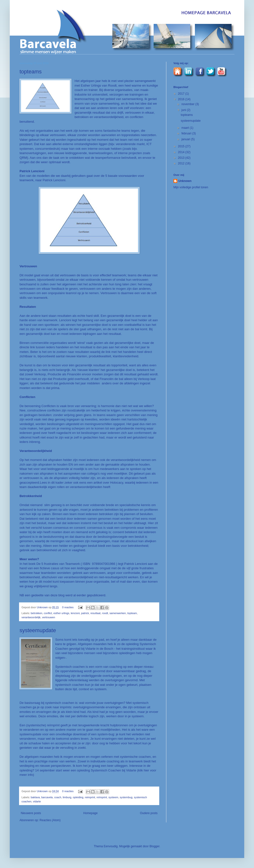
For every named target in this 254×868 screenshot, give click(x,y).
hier (147, 770)
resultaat (95, 613)
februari (187, 133)
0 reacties (68, 607)
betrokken (37, 613)
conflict (48, 613)
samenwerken (118, 613)
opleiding (78, 797)
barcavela (47, 797)
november (188, 104)
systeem (113, 797)
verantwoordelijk (31, 617)
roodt (105, 613)
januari (186, 139)
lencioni (75, 613)
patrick (85, 613)
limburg (67, 797)
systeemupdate (38, 630)
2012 (182, 163)
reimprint (90, 797)
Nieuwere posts (31, 813)
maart (186, 128)
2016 (182, 99)
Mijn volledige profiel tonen (191, 187)
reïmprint (102, 797)
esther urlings (61, 613)
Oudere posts (149, 813)
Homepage (90, 813)
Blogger (154, 846)
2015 (182, 146)
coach (58, 797)
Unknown (42, 607)
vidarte (37, 801)
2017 (182, 94)
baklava (35, 797)
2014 (182, 152)
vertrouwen (48, 617)
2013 (182, 158)
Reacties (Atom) (50, 820)
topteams (31, 72)
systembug (126, 797)
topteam (132, 613)
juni (184, 110)
